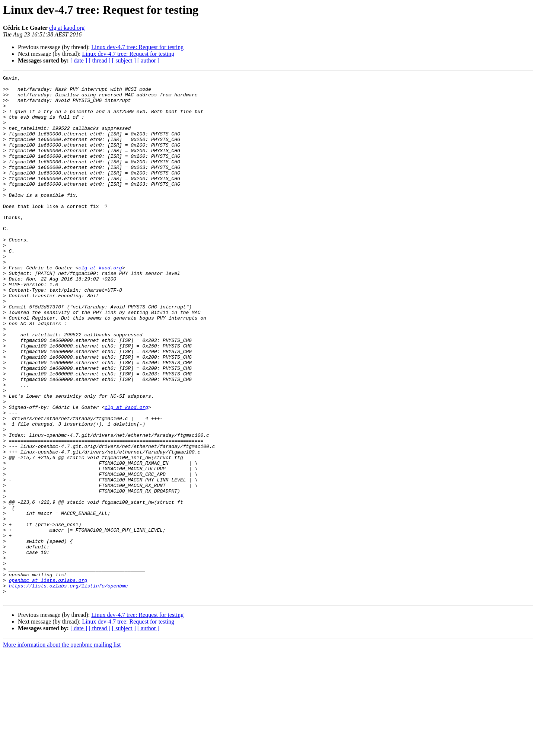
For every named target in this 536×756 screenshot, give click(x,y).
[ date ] (79, 60)
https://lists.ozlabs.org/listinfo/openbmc (68, 688)
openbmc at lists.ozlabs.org (48, 682)
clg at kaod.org (67, 28)
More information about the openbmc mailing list (62, 749)
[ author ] (149, 60)
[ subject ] (124, 60)
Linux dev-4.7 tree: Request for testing (137, 47)
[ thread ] (100, 60)
